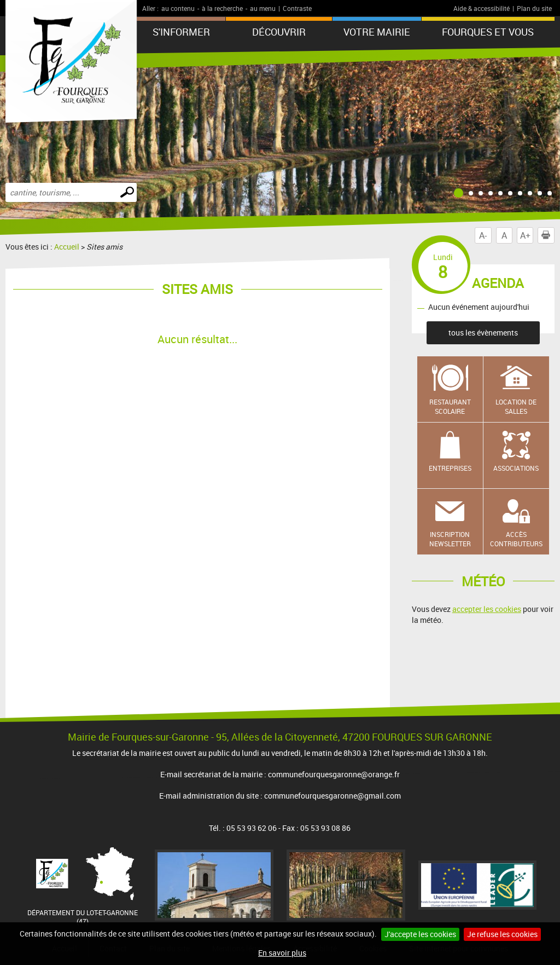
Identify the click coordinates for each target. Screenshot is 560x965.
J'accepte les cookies (420, 934)
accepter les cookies (487, 609)
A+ (525, 235)
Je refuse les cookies (502, 934)
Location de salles (516, 406)
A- (483, 235)
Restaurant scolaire (450, 406)
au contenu (178, 8)
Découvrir (279, 32)
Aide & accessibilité (482, 8)
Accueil (67, 247)
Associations (516, 468)
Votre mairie (377, 32)
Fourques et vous (488, 32)
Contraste (297, 8)
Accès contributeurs (516, 539)
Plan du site (534, 8)
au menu (263, 8)
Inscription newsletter (450, 539)
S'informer (181, 32)
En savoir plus (282, 953)
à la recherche (222, 8)
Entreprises (450, 468)
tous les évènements (483, 333)
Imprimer (548, 235)
